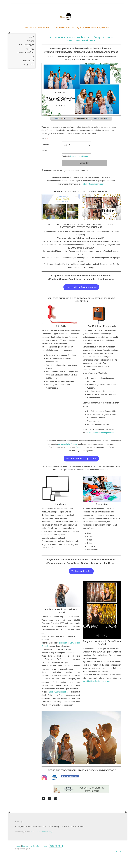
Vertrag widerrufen (56, 857)
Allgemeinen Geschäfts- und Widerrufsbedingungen (41, 843)
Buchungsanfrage (26, 59)
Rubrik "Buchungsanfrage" (93, 197)
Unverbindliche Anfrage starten (81, 472)
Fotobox (30, 55)
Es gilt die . (75, 170)
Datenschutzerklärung (79, 170)
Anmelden (118, 863)
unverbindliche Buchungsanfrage (96, 695)
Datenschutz (26, 857)
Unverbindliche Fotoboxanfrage (81, 301)
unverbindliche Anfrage (68, 458)
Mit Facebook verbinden (70, 790)
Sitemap (45, 857)
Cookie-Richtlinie (36, 857)
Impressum (18, 857)
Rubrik (79, 461)
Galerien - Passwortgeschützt (25, 64)
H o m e (31, 51)
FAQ (32, 70)
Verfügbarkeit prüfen (81, 585)
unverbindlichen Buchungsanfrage (100, 446)
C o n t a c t (29, 78)
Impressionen (28, 74)
